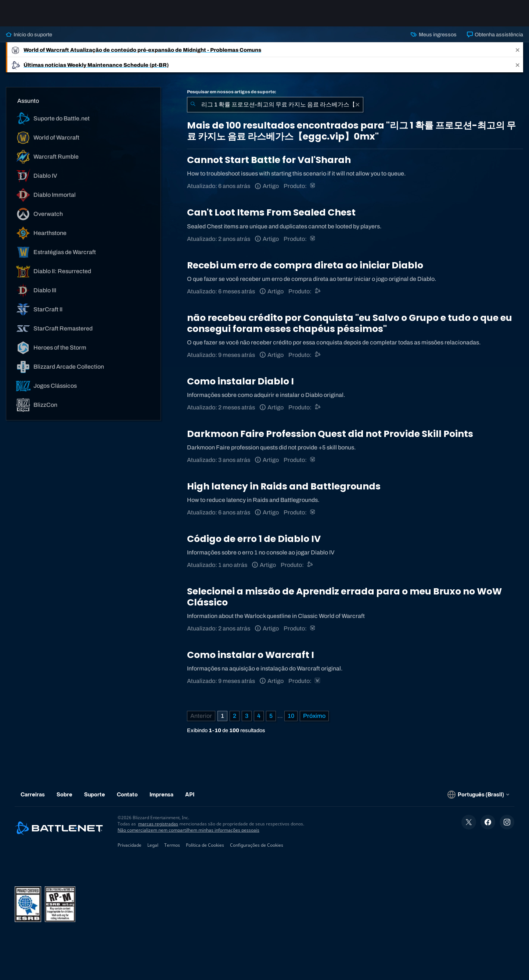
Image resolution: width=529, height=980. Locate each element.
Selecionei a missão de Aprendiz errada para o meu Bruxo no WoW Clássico (344, 597)
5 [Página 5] (271, 716)
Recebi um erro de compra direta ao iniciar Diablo (305, 265)
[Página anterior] (201, 716)
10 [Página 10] (291, 716)
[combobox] (275, 105)
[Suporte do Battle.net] (318, 291)
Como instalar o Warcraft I (251, 655)
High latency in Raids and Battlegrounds (284, 486)
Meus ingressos (433, 35)
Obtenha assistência (495, 35)
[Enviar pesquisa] (193, 105)
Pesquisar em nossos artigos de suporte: (232, 92)
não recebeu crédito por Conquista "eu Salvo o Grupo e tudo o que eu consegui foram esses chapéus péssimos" (350, 323)
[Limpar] (357, 105)
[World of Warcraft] (313, 186)
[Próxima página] (314, 716)
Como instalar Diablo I (240, 381)
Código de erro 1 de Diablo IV (254, 539)
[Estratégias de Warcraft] (318, 681)
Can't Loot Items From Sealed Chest (271, 212)
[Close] (518, 50)
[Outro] (310, 565)
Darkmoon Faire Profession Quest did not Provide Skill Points (330, 434)
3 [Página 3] (247, 716)
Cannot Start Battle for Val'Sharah (269, 160)
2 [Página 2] (235, 716)
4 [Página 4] (259, 716)
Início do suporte (29, 35)
